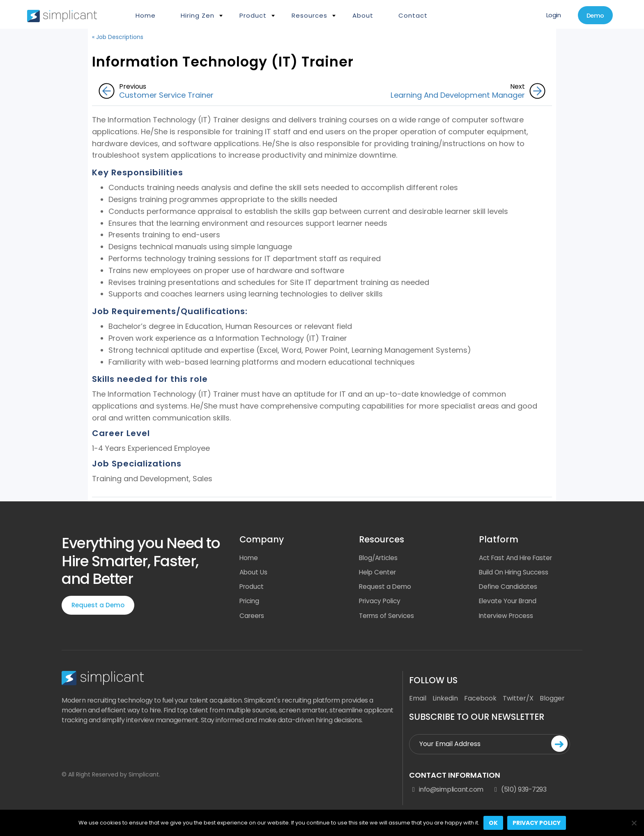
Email (418, 700)
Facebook (480, 700)
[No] (634, 823)
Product (253, 15)
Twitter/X (518, 700)
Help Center (379, 573)
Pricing (250, 602)
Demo (593, 16)
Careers (253, 617)
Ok (493, 823)
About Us (254, 573)
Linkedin (445, 700)
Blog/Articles (380, 558)
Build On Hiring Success (516, 573)
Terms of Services (388, 617)
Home (146, 15)
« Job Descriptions (118, 37)
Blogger (552, 700)
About (363, 15)
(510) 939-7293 (519, 791)
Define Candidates (509, 587)
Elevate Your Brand (509, 602)
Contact (413, 15)
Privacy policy (537, 823)
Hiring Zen (198, 15)
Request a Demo (98, 605)
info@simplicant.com (446, 791)
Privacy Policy (381, 602)
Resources (309, 15)
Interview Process (508, 617)
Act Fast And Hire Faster (518, 558)
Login (549, 15)
